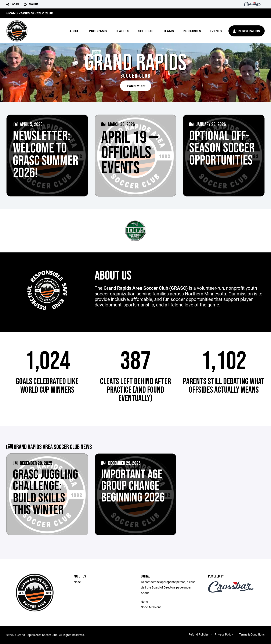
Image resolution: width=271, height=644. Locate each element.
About (75, 31)
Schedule (146, 31)
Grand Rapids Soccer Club (30, 13)
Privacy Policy (224, 634)
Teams (169, 31)
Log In (12, 4)
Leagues (122, 31)
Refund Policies (198, 634)
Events (216, 31)
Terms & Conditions (252, 634)
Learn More (136, 86)
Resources (192, 31)
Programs (98, 31)
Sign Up (31, 4)
